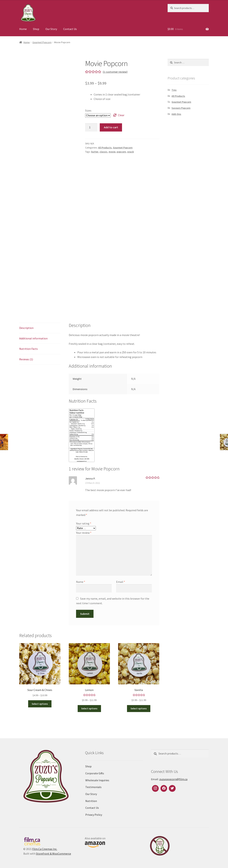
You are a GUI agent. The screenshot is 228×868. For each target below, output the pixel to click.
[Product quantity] (91, 127)
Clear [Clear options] (121, 115)
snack (130, 152)
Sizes (88, 110)
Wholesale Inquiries (97, 780)
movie (112, 152)
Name (81, 582)
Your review (84, 533)
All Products (105, 148)
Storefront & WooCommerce (54, 854)
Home (23, 29)
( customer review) (115, 72)
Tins (174, 90)
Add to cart (111, 127)
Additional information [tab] (33, 338)
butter (95, 152)
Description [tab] (26, 328)
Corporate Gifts (95, 773)
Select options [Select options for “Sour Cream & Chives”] (40, 704)
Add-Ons (176, 114)
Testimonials (93, 787)
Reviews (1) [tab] (26, 359)
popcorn (121, 152)
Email (121, 582)
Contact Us (70, 29)
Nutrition (91, 801)
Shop (36, 29)
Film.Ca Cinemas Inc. (45, 849)
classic (103, 152)
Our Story (51, 29)
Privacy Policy (94, 815)
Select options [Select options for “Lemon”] (89, 708)
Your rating (84, 523)
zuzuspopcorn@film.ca (173, 779)
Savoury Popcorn (181, 108)
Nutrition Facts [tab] (28, 349)
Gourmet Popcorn (42, 42)
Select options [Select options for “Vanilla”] (139, 708)
